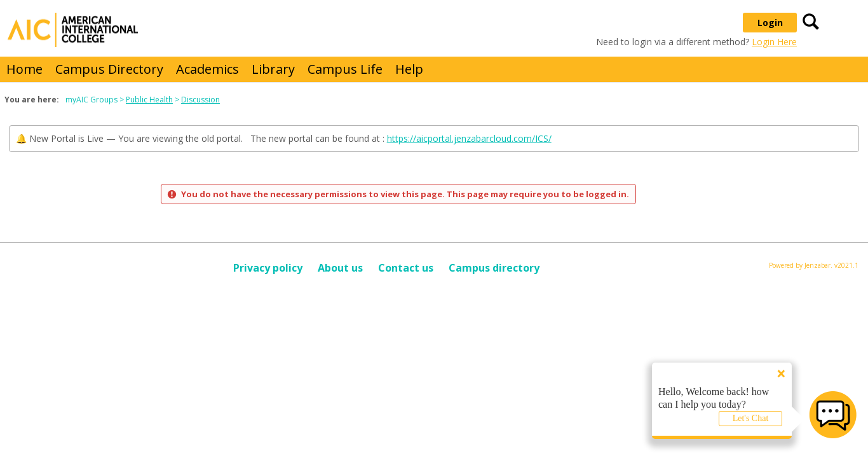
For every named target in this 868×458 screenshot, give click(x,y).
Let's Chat (751, 418)
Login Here (774, 42)
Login (770, 23)
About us (340, 268)
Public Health (149, 100)
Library (273, 69)
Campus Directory (109, 69)
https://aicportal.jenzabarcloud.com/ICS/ (469, 138)
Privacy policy (268, 268)
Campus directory (494, 268)
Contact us (406, 268)
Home (24, 69)
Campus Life (345, 69)
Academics (207, 69)
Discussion (200, 100)
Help (409, 69)
